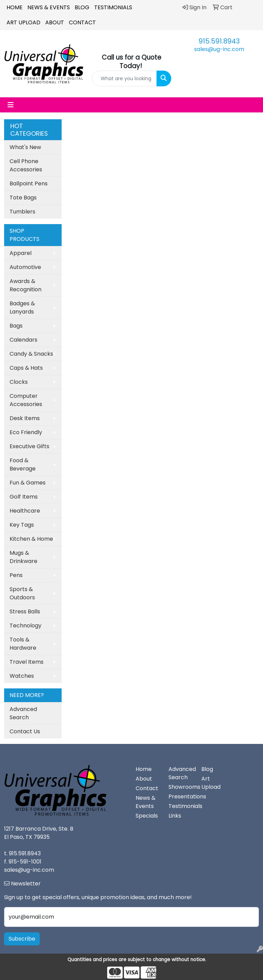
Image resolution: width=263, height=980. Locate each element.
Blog (82, 7)
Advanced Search (23, 713)
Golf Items (24, 497)
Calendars (23, 340)
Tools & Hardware (23, 644)
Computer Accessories (26, 400)
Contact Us (25, 731)
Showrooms (181, 787)
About (55, 22)
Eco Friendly (26, 432)
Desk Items (25, 418)
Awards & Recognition (26, 285)
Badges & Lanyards (22, 308)
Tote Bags (23, 198)
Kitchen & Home (31, 539)
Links (175, 816)
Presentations (181, 797)
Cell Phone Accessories (26, 165)
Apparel (21, 253)
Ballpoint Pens (29, 183)
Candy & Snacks (31, 354)
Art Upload (23, 22)
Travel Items (27, 662)
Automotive (25, 267)
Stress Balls (25, 611)
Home (15, 7)
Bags (16, 326)
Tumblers (22, 212)
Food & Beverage (23, 464)
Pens (16, 575)
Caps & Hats (26, 368)
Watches (22, 676)
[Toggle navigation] (11, 105)
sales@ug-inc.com (219, 49)
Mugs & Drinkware (23, 557)
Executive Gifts (29, 446)
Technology (26, 626)
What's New (25, 147)
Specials (147, 816)
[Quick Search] (124, 78)
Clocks (19, 382)
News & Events (49, 7)
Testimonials (113, 7)
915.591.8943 (219, 41)
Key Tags (22, 525)
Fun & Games (28, 483)
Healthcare (25, 511)
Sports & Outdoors (22, 593)
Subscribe (22, 939)
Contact (82, 22)
